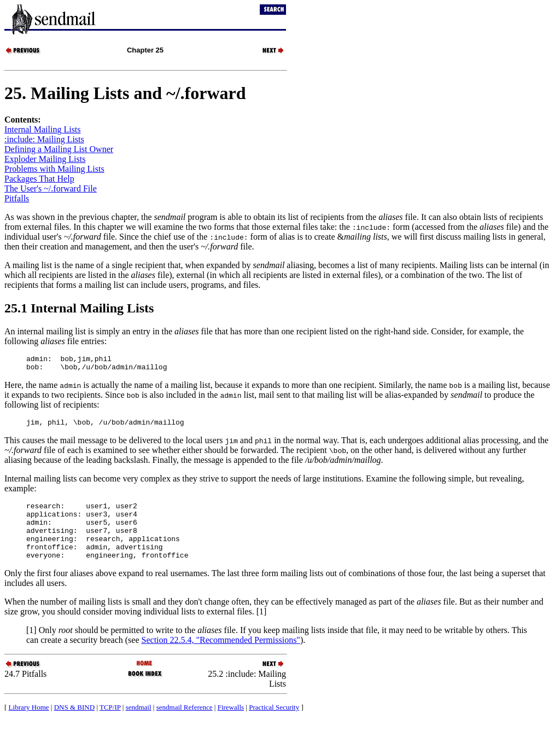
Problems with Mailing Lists (54, 169)
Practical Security (274, 724)
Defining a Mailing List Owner (59, 149)
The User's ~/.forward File (51, 188)
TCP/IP (110, 724)
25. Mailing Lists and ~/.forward (125, 93)
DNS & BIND (74, 724)
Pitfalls (17, 198)
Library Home (29, 724)
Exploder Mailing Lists (45, 159)
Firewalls (231, 724)
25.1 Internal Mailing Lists (79, 308)
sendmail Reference (185, 724)
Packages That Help (39, 179)
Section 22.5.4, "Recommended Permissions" (221, 656)
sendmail (139, 724)
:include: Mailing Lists (44, 139)
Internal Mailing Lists (43, 129)
